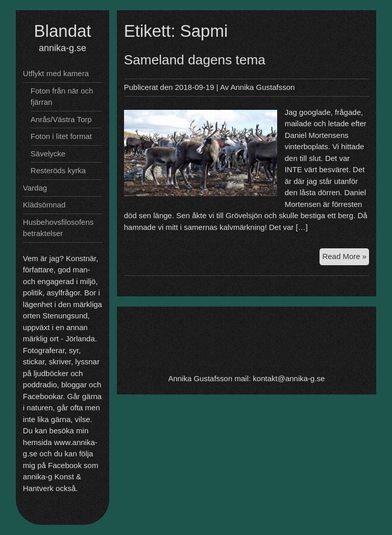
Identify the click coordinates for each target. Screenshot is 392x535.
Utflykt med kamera (56, 73)
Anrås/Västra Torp (61, 119)
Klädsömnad (44, 205)
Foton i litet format (61, 136)
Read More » (346, 258)
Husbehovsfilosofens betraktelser (58, 228)
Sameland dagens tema (195, 60)
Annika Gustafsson (263, 87)
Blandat (63, 31)
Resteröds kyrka (58, 170)
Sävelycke (48, 154)
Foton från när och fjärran (62, 97)
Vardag (35, 188)
